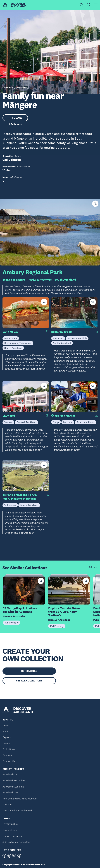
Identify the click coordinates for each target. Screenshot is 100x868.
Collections (8, 88)
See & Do (58, 338)
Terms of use (10, 830)
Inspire (6, 731)
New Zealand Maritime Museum (20, 799)
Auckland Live (10, 775)
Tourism (7, 805)
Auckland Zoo (10, 793)
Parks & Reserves (40, 280)
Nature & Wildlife (77, 338)
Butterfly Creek (61, 332)
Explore (7, 737)
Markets (68, 422)
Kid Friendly (23, 88)
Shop (56, 422)
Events (6, 743)
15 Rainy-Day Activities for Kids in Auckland (20, 610)
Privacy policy (10, 824)
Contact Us (9, 761)
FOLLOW (15, 118)
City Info (7, 755)
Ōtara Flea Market (63, 416)
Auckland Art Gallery (14, 781)
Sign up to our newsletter (17, 842)
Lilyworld (9, 416)
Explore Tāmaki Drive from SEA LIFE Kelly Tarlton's (64, 612)
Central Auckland (27, 422)
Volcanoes (10, 505)
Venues (8, 422)
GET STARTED (29, 671)
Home (6, 725)
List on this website (13, 836)
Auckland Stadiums (13, 787)
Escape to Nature (14, 280)
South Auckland (65, 280)
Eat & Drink (11, 338)
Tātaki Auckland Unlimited (17, 811)
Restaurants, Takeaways (18, 343)
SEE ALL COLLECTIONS (29, 681)
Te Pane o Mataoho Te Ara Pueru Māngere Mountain (20, 497)
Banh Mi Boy (10, 332)
